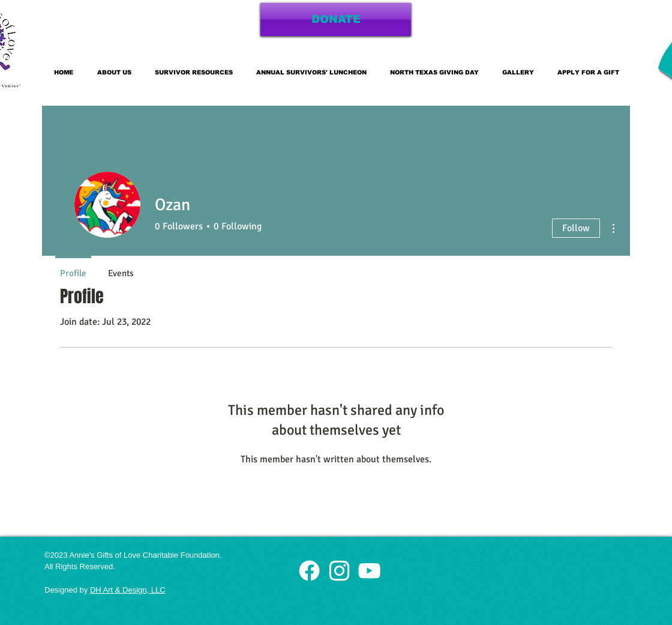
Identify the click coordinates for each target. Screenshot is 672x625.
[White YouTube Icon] (369, 571)
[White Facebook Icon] (309, 571)
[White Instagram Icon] (339, 571)
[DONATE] (336, 20)
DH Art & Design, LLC (128, 590)
